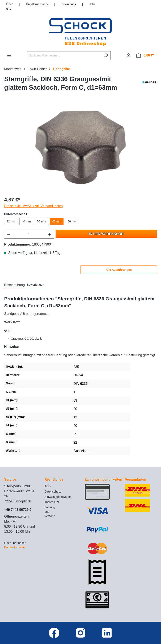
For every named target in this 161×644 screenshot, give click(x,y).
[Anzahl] (29, 234)
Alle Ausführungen (119, 270)
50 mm (42, 221)
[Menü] (9, 55)
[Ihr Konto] (129, 55)
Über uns (9, 6)
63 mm (57, 221)
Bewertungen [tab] (36, 285)
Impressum (52, 502)
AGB (48, 486)
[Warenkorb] (145, 55)
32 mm (11, 221)
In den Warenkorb (106, 234)
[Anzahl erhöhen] (50, 234)
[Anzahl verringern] (9, 234)
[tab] (14, 285)
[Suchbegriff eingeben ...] (64, 56)
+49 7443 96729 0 (18, 510)
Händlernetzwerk (37, 4)
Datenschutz (53, 492)
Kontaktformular (14, 547)
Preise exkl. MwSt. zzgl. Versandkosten (33, 206)
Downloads (69, 4)
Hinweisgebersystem (58, 497)
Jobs (92, 4)
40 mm (26, 221)
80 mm (72, 221)
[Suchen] (106, 56)
